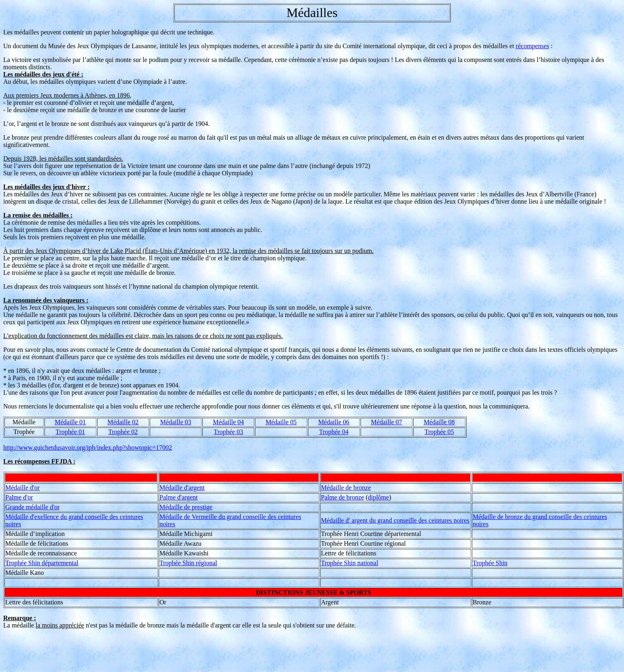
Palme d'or (19, 497)
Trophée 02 (123, 432)
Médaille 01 (70, 422)
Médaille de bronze (346, 488)
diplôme (378, 497)
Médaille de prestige (186, 507)
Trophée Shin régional (188, 563)
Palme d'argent (179, 497)
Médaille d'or (22, 488)
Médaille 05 (281, 422)
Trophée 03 (228, 432)
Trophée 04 (334, 432)
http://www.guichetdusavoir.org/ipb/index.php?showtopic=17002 (88, 448)
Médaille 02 (123, 422)
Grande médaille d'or (32, 507)
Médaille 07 (387, 422)
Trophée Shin (490, 563)
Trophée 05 (439, 432)
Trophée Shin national (350, 563)
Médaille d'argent (182, 488)
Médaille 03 (176, 422)
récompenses (532, 46)
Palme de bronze (343, 497)
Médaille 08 (439, 422)
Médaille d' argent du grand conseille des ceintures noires (395, 520)
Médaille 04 (228, 422)
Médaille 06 (334, 422)
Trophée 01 (70, 432)
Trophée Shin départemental (42, 563)
